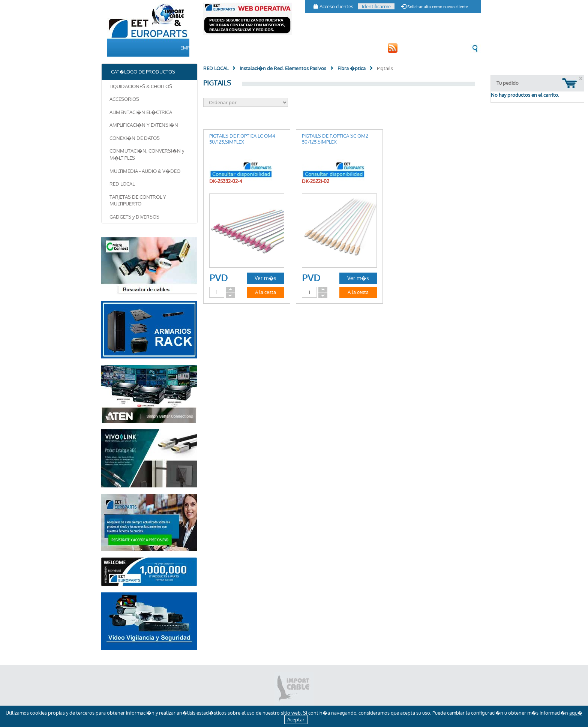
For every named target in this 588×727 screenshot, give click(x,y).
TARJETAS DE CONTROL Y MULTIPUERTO (138, 200)
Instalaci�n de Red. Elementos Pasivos (283, 68)
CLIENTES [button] (295, 48)
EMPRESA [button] (191, 48)
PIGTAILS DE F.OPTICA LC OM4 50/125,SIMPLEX (242, 139)
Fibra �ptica (352, 68)
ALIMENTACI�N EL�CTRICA (141, 112)
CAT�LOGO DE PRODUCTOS (243, 48)
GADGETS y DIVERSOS (134, 217)
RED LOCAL (122, 184)
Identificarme (376, 6)
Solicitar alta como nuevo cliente (435, 7)
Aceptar (296, 720)
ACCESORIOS (124, 99)
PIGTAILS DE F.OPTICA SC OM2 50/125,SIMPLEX (335, 139)
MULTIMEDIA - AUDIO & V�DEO (145, 171)
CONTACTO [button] (328, 48)
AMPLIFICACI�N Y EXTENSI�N (144, 125)
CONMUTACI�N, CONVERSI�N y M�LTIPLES (147, 154)
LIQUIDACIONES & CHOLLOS (141, 86)
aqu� (576, 713)
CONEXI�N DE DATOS (135, 138)
